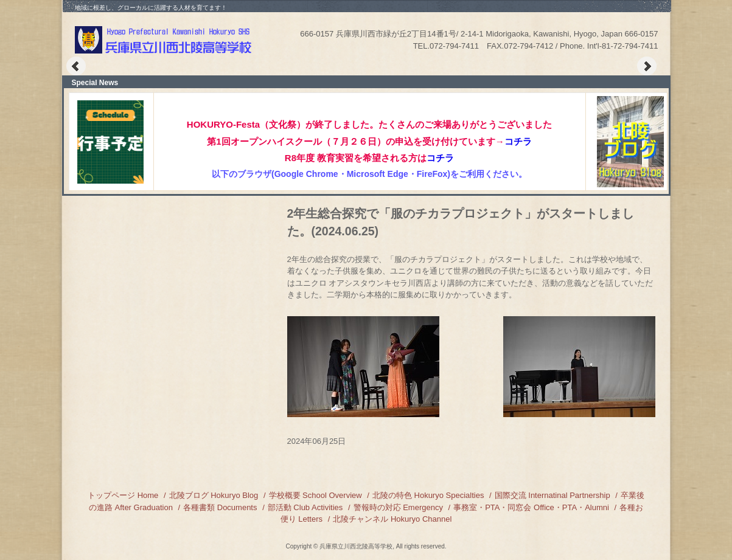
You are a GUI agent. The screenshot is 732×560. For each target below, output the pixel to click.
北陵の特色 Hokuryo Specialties (428, 495)
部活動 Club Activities (305, 507)
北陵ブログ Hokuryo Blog (214, 495)
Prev (76, 66)
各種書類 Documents (220, 507)
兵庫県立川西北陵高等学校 (164, 40)
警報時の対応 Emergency (398, 507)
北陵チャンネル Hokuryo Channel (392, 519)
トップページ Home (123, 495)
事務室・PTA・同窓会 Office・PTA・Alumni (531, 507)
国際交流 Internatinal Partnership (552, 495)
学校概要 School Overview (315, 495)
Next (647, 66)
